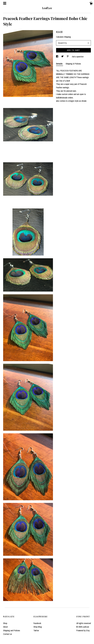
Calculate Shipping (63, 37)
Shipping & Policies (73, 64)
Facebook (37, 623)
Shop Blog (38, 627)
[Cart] (91, 4)
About (5, 627)
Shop (5, 623)
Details (60, 64)
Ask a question (78, 57)
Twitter (36, 630)
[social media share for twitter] (63, 57)
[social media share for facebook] (57, 57)
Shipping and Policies (12, 630)
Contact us (8, 634)
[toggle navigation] (5, 3)
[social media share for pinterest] (68, 57)
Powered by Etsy (83, 630)
